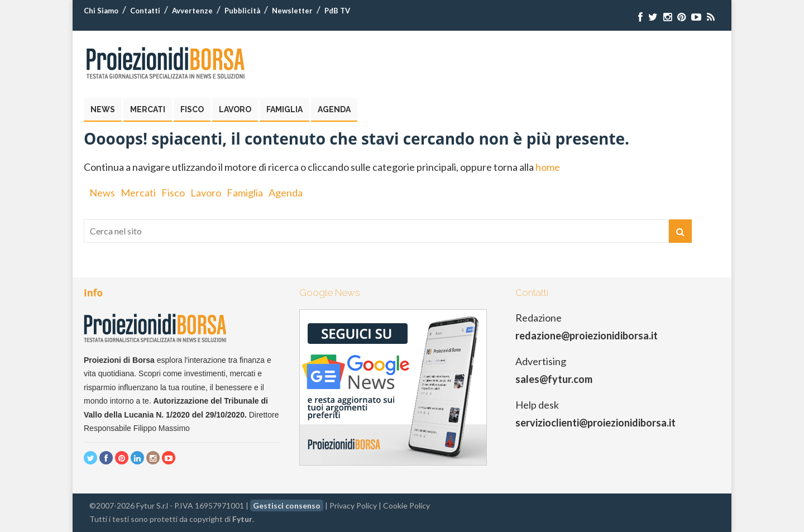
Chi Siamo (101, 11)
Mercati (148, 109)
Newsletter (292, 11)
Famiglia (284, 109)
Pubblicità (242, 11)
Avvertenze (192, 11)
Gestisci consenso (287, 505)
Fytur (242, 519)
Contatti (145, 11)
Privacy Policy (353, 505)
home (548, 167)
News (103, 109)
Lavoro (235, 109)
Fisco (192, 109)
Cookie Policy (406, 505)
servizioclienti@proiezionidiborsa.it (595, 423)
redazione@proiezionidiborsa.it (587, 336)
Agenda (334, 109)
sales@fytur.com (554, 379)
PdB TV (337, 11)
